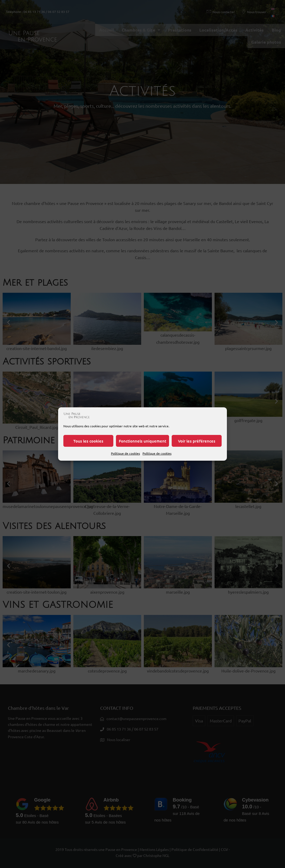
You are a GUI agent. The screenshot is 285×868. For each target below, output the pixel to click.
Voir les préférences (197, 441)
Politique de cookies (125, 453)
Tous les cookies (88, 441)
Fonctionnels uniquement (142, 441)
